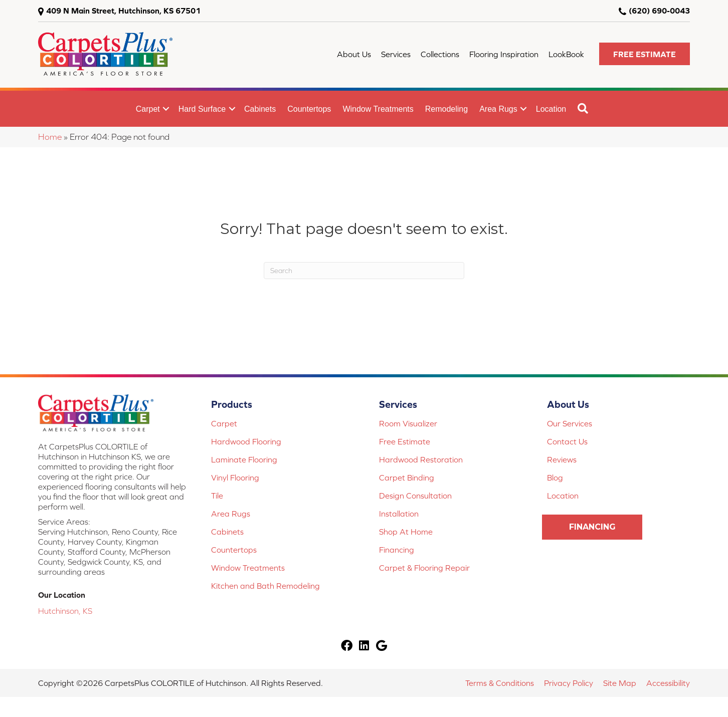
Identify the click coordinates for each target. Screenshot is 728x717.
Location (551, 109)
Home (50, 137)
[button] (645, 54)
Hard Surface (202, 109)
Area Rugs (498, 109)
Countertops (309, 109)
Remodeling (446, 109)
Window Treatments (378, 109)
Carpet (148, 109)
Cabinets (260, 109)
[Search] (364, 271)
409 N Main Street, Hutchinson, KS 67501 (123, 11)
